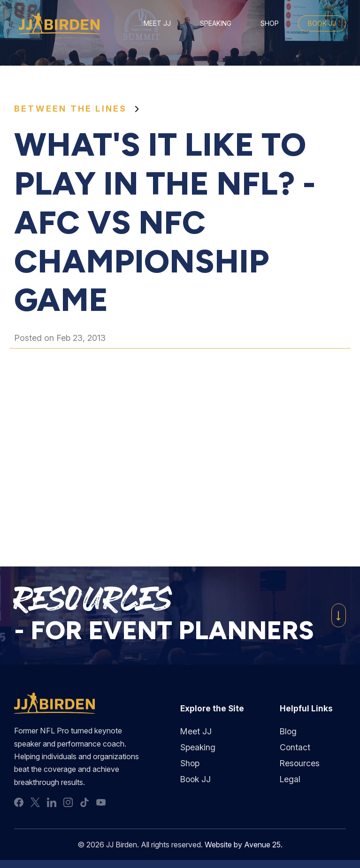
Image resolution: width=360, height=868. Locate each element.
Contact (295, 747)
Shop (270, 23)
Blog (288, 731)
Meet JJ (157, 23)
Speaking (216, 23)
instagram (68, 805)
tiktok (84, 805)
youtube (101, 805)
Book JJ (322, 23)
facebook (19, 805)
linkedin (52, 805)
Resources (300, 764)
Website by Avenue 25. (244, 847)
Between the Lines (70, 109)
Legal (290, 780)
